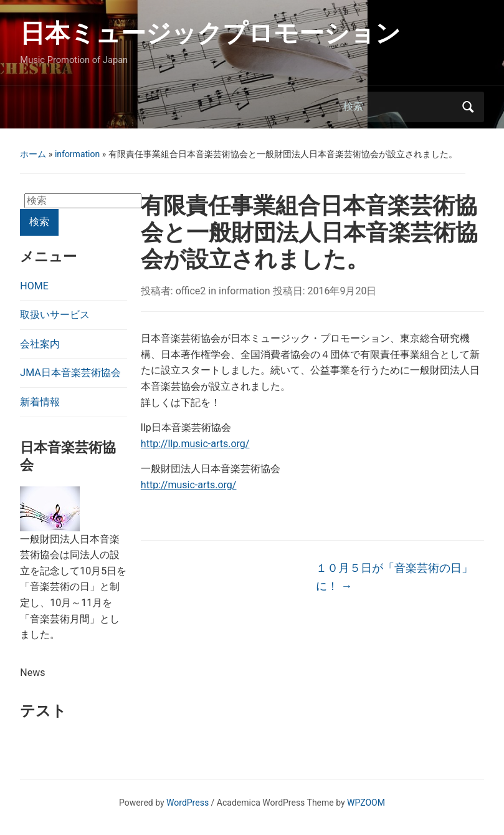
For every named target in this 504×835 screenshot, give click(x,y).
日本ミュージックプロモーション (210, 33)
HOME (34, 286)
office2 (191, 291)
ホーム (33, 154)
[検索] (399, 107)
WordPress (188, 803)
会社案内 (40, 344)
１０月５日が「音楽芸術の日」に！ (394, 577)
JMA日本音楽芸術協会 (70, 373)
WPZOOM (366, 803)
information (77, 154)
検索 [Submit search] (468, 107)
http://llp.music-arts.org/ (195, 444)
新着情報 (40, 402)
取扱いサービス (55, 315)
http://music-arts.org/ (189, 485)
